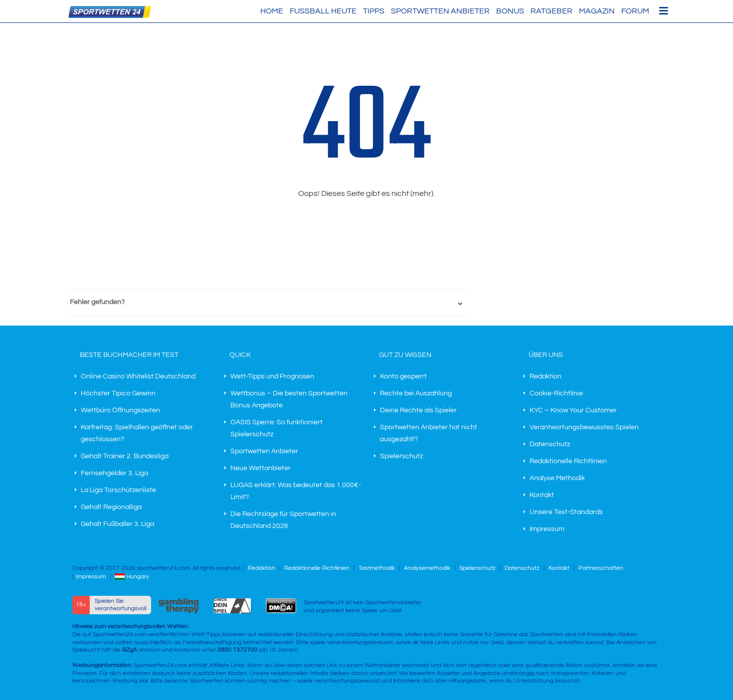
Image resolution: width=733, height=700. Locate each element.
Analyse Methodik (557, 478)
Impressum (547, 529)
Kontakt (542, 495)
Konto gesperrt (403, 376)
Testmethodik (377, 568)
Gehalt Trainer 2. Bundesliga (125, 456)
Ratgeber (551, 11)
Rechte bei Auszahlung (416, 393)
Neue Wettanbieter (261, 468)
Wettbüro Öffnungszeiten (120, 410)
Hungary (132, 577)
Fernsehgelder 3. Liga (114, 473)
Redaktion (546, 376)
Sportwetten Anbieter (440, 11)
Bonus (510, 11)
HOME (272, 11)
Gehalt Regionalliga (111, 507)
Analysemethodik (427, 568)
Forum (635, 11)
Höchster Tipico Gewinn (118, 393)
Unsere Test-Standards (566, 512)
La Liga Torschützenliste (118, 490)
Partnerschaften (601, 568)
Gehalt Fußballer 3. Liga (117, 524)
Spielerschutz (401, 456)
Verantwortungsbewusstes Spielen (584, 427)
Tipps (374, 11)
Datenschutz (550, 444)
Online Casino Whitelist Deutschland (138, 376)
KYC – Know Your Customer (573, 410)
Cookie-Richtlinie (556, 393)
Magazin (597, 11)
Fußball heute (323, 11)
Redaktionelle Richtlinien (568, 461)
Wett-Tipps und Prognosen (272, 376)
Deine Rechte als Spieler (418, 410)
